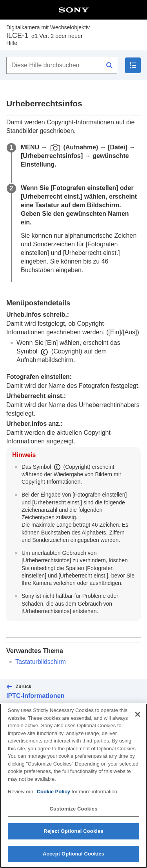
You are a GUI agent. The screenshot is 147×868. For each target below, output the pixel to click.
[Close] (138, 720)
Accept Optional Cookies (73, 860)
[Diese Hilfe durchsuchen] (62, 65)
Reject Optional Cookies (73, 837)
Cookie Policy (54, 797)
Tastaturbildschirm (41, 662)
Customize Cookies (73, 815)
